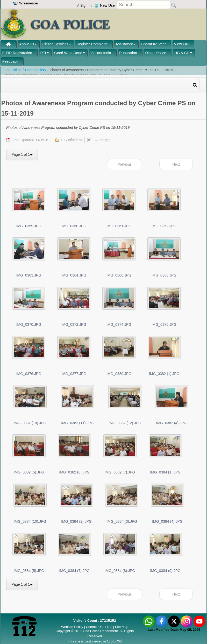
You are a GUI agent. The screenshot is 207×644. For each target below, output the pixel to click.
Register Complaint (92, 44)
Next (176, 164)
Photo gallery (35, 70)
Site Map (122, 627)
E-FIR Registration (17, 53)
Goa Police (12, 70)
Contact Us (94, 627)
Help (109, 627)
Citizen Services (55, 44)
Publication (128, 53)
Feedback (10, 61)
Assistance (124, 44)
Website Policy (72, 627)
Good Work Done (68, 53)
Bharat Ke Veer (154, 44)
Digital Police (156, 53)
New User (105, 5)
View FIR (181, 44)
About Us (27, 44)
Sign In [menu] (84, 5)
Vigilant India (101, 53)
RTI (43, 53)
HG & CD (182, 53)
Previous (125, 164)
